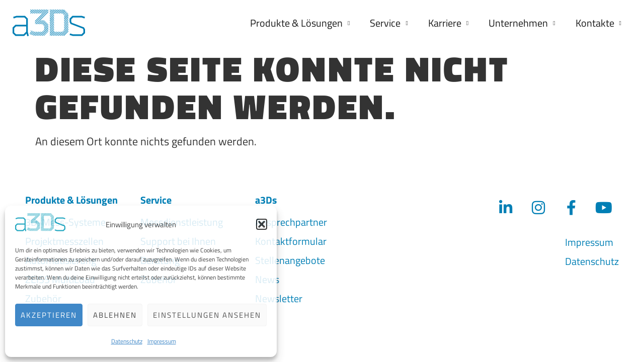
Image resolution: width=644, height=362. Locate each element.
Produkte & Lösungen (300, 23)
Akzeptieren (49, 315)
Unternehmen (522, 23)
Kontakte (598, 23)
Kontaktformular (291, 239)
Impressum (162, 341)
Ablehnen (115, 315)
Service (389, 23)
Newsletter (279, 296)
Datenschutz (127, 341)
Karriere (448, 23)
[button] (262, 224)
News (267, 277)
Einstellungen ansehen (207, 315)
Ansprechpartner (291, 219)
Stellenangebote (290, 258)
